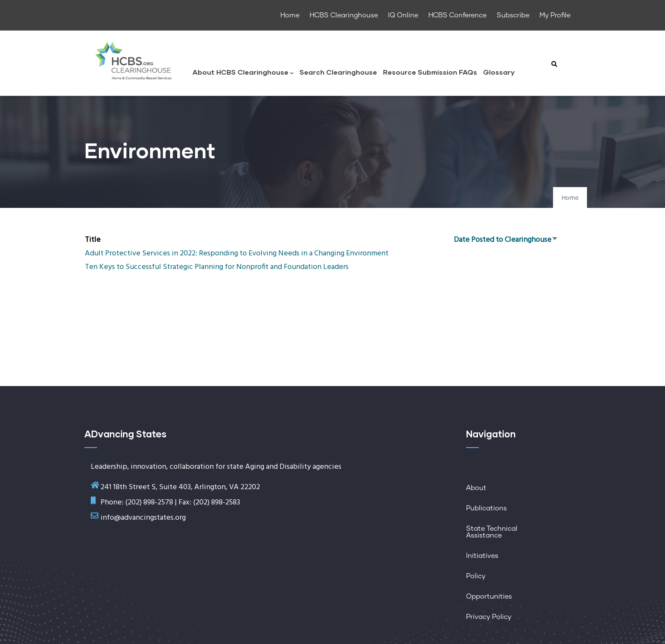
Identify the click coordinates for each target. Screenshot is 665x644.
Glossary (499, 72)
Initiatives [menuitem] (482, 556)
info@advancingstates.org (143, 518)
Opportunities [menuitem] (489, 596)
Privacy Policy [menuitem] (489, 617)
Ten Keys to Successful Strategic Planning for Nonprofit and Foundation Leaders (217, 267)
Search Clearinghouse (338, 72)
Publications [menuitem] (486, 508)
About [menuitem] (476, 488)
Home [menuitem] (290, 15)
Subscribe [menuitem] (513, 15)
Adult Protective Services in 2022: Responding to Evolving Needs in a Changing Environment (237, 253)
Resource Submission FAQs (430, 72)
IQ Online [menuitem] (403, 15)
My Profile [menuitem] (555, 15)
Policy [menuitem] (476, 576)
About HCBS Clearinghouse (243, 73)
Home (570, 198)
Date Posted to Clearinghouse (506, 240)
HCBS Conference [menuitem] (457, 15)
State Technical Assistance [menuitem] (492, 532)
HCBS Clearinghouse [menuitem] (344, 15)
